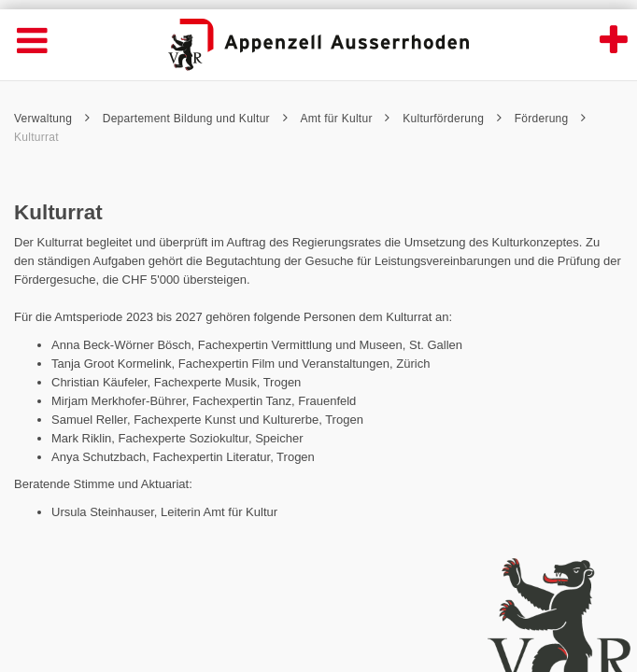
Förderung (551, 119)
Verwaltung (52, 119)
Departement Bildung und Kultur (195, 119)
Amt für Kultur (345, 119)
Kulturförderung (452, 119)
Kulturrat (36, 137)
